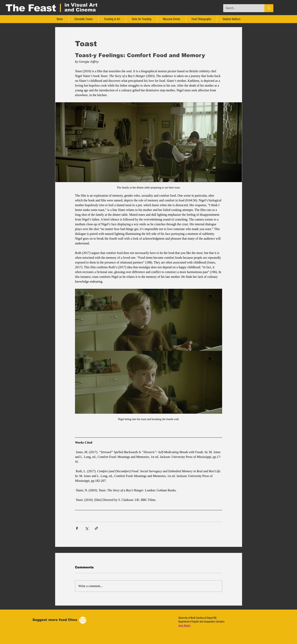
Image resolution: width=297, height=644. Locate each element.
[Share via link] (96, 528)
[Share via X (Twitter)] (87, 528)
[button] (83, 620)
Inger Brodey (185, 626)
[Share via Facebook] (77, 528)
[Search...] (241, 8)
